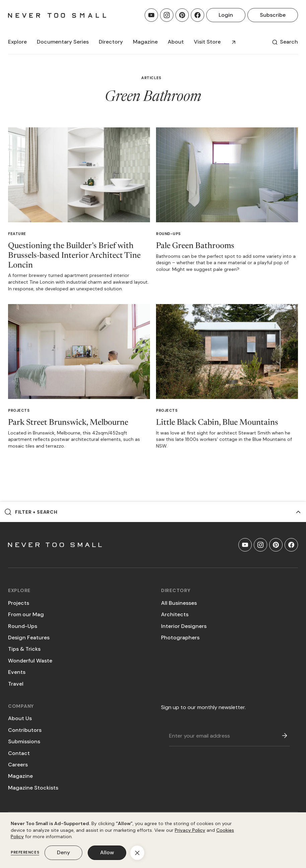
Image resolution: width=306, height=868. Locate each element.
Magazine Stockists (33, 788)
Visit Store (207, 42)
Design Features (29, 638)
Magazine (20, 776)
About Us (20, 718)
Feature (17, 234)
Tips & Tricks (24, 649)
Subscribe (273, 15)
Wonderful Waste (30, 661)
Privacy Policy (190, 830)
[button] (17, 42)
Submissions (24, 741)
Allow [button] (107, 852)
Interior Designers (184, 626)
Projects (19, 410)
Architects (175, 614)
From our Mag (26, 614)
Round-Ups (168, 234)
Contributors (25, 730)
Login (226, 15)
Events (17, 672)
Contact (19, 753)
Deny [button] (63, 852)
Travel (16, 684)
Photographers (180, 638)
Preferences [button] (25, 852)
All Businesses (179, 603)
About (176, 42)
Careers (18, 765)
